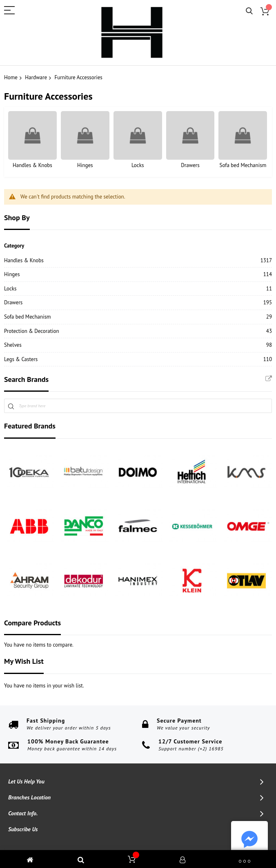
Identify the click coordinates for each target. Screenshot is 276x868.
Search (249, 11)
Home (11, 77)
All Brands (269, 379)
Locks (138, 165)
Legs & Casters (21, 359)
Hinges (85, 165)
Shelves (13, 345)
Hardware (36, 77)
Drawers (190, 165)
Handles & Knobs (32, 165)
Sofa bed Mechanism (243, 165)
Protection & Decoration (32, 331)
